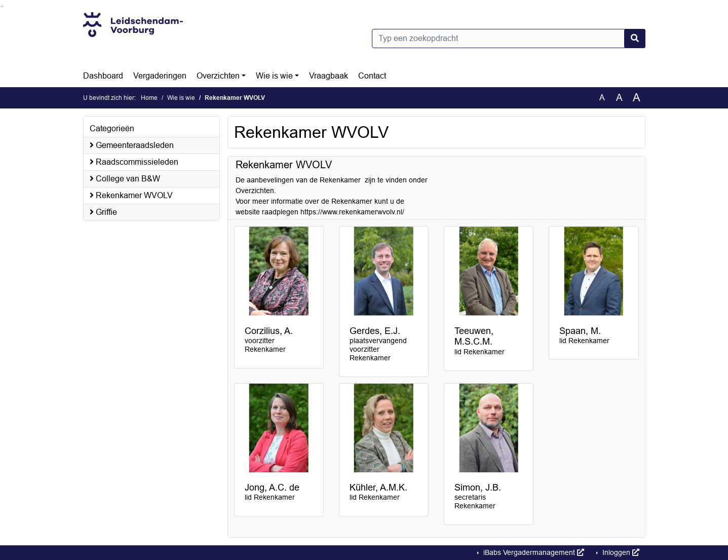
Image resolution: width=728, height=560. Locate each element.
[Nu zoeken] (635, 39)
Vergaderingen (160, 76)
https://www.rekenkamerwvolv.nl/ (352, 212)
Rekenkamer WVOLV (131, 195)
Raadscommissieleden (134, 162)
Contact (372, 76)
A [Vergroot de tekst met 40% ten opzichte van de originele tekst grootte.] (637, 98)
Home (149, 98)
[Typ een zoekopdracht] (509, 39)
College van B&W (125, 179)
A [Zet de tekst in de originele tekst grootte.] (602, 98)
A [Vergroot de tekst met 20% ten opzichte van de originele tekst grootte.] (619, 98)
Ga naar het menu (3, 6)
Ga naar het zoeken (1, 6)
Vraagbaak (329, 76)
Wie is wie (274, 76)
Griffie (103, 212)
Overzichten (218, 76)
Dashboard (103, 76)
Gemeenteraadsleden (132, 145)
